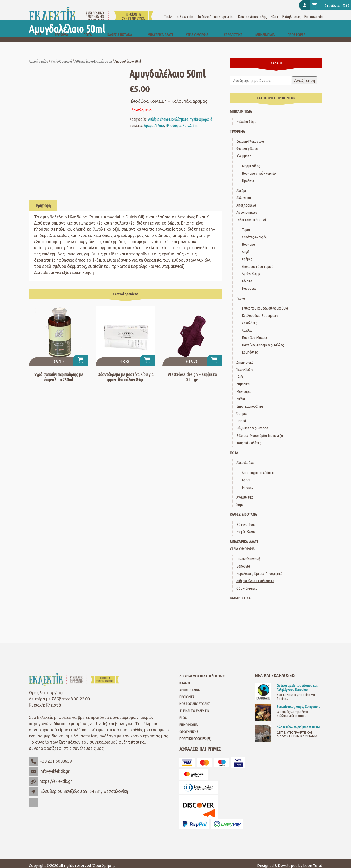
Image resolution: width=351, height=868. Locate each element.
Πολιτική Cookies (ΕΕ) (195, 734)
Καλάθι (185, 679)
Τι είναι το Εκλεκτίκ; (179, 12)
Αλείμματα (244, 152)
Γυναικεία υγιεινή (248, 555)
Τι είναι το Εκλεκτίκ (194, 707)
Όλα (38, 30)
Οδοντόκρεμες (247, 584)
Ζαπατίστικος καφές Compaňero (298, 702)
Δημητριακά (245, 358)
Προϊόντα (187, 693)
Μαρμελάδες (251, 161)
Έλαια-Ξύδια (245, 365)
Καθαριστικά (233, 30)
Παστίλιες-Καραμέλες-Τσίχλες (263, 341)
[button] (81, 356)
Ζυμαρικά (243, 380)
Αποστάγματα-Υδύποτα (259, 468)
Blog (183, 714)
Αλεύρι (241, 186)
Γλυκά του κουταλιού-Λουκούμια (265, 304)
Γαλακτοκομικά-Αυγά (251, 215)
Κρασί (246, 475)
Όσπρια (242, 409)
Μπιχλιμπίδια (265, 30)
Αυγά (245, 247)
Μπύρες (247, 483)
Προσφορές (296, 30)
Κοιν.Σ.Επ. (190, 121)
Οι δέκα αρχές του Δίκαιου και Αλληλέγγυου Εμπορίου (297, 683)
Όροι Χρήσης (189, 727)
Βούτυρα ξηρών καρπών (259, 169)
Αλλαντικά (244, 193)
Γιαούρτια (249, 284)
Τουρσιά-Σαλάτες (249, 438)
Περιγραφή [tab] (42, 201)
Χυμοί (240, 500)
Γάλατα (247, 277)
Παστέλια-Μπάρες (255, 333)
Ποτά (88, 30)
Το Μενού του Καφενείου (216, 12)
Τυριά (246, 225)
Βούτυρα (248, 240)
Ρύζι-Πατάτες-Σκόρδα (252, 424)
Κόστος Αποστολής (252, 12)
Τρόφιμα (61, 30)
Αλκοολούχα (245, 458)
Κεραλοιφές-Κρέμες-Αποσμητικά (259, 569)
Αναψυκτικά (245, 493)
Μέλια (241, 394)
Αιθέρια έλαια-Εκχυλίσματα (93, 57)
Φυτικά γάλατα (247, 144)
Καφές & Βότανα (120, 30)
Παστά (241, 416)
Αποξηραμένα (246, 201)
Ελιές (240, 372)
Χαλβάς (247, 326)
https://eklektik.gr (56, 777)
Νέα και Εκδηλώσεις (285, 12)
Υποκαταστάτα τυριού (258, 262)
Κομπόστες (250, 348)
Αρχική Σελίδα (190, 686)
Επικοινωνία (313, 12)
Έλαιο (160, 121)
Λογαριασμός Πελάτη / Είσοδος (203, 672)
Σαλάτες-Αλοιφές (254, 233)
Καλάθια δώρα (246, 117)
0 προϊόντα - (330, 5)
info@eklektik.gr (55, 767)
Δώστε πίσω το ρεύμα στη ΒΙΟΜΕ (299, 723)
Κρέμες (247, 255)
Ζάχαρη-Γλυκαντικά (250, 137)
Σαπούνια (243, 562)
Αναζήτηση (305, 76)
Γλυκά (241, 294)
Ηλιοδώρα (173, 121)
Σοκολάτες (250, 318)
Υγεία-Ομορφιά (197, 30)
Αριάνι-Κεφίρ (251, 269)
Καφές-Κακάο (246, 527)
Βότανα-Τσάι (246, 520)
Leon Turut (313, 861)
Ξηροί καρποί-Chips (250, 402)
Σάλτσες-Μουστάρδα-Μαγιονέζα (260, 431)
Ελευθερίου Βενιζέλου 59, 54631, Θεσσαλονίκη (84, 787)
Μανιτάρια (244, 387)
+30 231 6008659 (56, 757)
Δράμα (149, 121)
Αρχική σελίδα (38, 57)
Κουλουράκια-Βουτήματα (260, 311)
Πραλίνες (248, 176)
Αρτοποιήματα (247, 208)
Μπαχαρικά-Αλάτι (160, 30)
